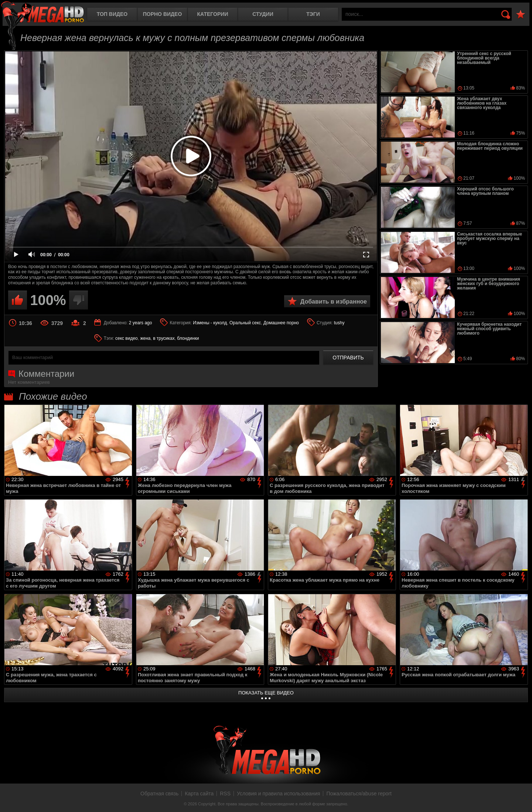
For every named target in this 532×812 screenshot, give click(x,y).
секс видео (127, 338)
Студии (263, 14)
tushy (339, 323)
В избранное (521, 15)
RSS (225, 794)
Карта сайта (199, 794)
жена (145, 338)
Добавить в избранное (334, 302)
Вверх (521, 798)
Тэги (313, 14)
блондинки (188, 338)
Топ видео (112, 14)
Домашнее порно (281, 323)
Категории (213, 14)
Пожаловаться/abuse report (359, 794)
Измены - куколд (210, 323)
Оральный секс (245, 323)
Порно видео (163, 14)
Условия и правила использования (278, 794)
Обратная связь (159, 794)
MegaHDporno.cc (42, 13)
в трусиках (164, 338)
